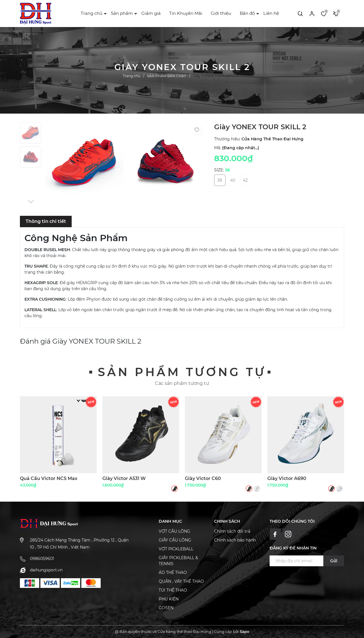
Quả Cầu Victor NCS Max (49, 478)
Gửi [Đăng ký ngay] (334, 561)
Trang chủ (92, 13)
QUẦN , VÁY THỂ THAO (181, 581)
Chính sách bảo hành (235, 540)
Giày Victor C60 (203, 478)
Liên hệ (271, 13)
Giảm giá (151, 13)
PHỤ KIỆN (169, 599)
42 (245, 180)
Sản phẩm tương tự (182, 372)
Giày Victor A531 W (124, 478)
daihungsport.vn (46, 570)
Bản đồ (247, 13)
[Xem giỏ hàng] (336, 13)
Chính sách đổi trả (232, 531)
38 (220, 180)
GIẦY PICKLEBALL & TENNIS (178, 561)
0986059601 (42, 559)
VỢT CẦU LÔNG (174, 531)
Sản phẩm (122, 13)
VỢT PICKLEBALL (176, 549)
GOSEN (166, 608)
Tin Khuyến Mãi (186, 13)
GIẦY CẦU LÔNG (175, 540)
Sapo (244, 631)
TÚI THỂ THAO (173, 590)
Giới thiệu (221, 13)
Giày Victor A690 (287, 478)
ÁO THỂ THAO (173, 573)
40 (233, 180)
